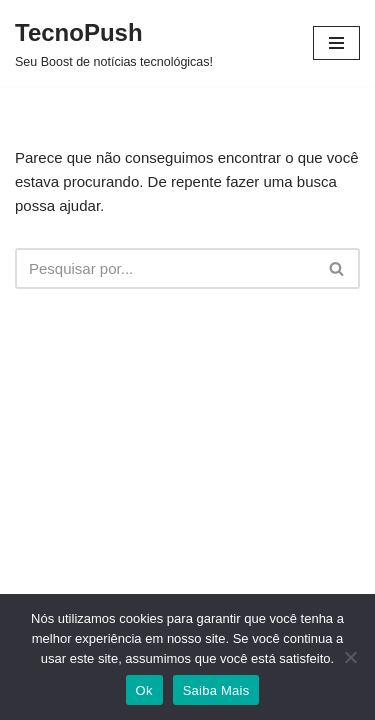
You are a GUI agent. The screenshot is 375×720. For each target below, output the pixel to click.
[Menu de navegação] (336, 43)
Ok (144, 690)
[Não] (350, 657)
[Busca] (165, 268)
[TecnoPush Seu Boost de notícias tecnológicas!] (114, 43)
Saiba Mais (216, 690)
